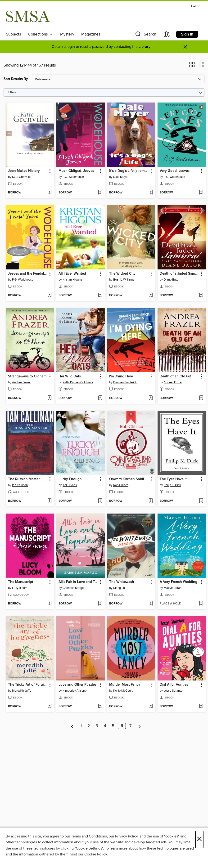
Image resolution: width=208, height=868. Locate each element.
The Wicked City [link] (122, 274)
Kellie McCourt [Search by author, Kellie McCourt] (123, 691)
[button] (145, 35)
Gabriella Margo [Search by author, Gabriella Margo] (73, 588)
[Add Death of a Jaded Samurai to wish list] (201, 295)
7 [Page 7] (130, 726)
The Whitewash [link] (122, 582)
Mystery (67, 34)
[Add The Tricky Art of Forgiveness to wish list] (49, 707)
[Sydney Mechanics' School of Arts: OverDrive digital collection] (28, 16)
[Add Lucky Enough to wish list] (100, 501)
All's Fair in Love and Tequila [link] (78, 582)
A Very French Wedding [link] (179, 582)
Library (145, 47)
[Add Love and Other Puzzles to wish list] (100, 707)
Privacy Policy (126, 836)
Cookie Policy (96, 854)
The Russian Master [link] (24, 479)
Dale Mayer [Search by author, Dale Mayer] (121, 177)
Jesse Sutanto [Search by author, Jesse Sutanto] (173, 691)
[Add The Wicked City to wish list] (151, 295)
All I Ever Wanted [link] (72, 274)
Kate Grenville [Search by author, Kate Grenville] (21, 177)
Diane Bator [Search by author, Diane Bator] (172, 280)
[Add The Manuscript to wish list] (49, 604)
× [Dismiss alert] (185, 47)
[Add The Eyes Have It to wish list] (201, 501)
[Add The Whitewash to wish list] (151, 604)
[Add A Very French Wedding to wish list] (201, 604)
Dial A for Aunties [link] (174, 685)
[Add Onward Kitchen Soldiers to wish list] (151, 501)
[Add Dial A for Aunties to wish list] (201, 707)
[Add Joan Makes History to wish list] (49, 193)
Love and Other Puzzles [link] (77, 685)
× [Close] (199, 839)
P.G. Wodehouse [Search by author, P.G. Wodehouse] (73, 177)
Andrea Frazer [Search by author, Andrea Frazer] (21, 382)
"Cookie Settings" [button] (89, 848)
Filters (12, 92)
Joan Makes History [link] (24, 171)
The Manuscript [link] (21, 582)
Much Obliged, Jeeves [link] (76, 171)
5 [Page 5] (113, 726)
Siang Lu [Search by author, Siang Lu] (119, 588)
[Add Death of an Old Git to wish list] (201, 398)
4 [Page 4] (105, 726)
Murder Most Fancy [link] (125, 685)
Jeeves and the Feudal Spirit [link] (28, 274)
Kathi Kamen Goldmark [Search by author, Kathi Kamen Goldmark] (78, 382)
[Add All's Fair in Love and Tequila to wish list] (100, 604)
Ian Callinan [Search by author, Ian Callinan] (20, 485)
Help (194, 7)
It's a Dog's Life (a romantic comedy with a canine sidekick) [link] (129, 171)
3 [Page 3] (97, 726)
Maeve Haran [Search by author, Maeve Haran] (173, 588)
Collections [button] (41, 34)
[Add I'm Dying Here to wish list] (151, 398)
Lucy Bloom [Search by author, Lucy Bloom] (20, 588)
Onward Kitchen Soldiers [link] (129, 479)
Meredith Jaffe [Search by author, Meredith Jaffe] (22, 691)
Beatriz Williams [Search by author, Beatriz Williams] (124, 280)
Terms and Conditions (89, 836)
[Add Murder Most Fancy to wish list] (151, 707)
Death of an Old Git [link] (175, 376)
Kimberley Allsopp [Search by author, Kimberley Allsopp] (75, 691)
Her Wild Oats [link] (70, 376)
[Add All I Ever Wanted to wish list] (100, 295)
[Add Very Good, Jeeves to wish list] (201, 193)
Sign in (187, 34)
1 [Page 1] (81, 726)
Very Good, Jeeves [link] (175, 171)
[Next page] (139, 726)
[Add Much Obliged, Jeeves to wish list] (100, 193)
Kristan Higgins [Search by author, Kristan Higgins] (72, 280)
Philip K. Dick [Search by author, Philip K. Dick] (172, 485)
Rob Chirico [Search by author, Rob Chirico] (121, 485)
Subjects (14, 34)
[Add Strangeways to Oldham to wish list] (49, 398)
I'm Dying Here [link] (121, 376)
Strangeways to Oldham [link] (27, 376)
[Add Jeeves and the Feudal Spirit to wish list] (49, 295)
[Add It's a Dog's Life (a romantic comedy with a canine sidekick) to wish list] (151, 193)
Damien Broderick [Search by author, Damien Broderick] (125, 382)
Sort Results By (16, 79)
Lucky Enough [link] (70, 479)
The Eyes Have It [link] (173, 479)
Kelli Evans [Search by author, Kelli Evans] (70, 485)
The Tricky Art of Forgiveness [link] (28, 685)
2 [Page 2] (89, 726)
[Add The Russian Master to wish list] (49, 501)
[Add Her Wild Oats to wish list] (100, 398)
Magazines (91, 34)
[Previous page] (72, 726)
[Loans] (167, 35)
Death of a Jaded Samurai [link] (179, 274)
